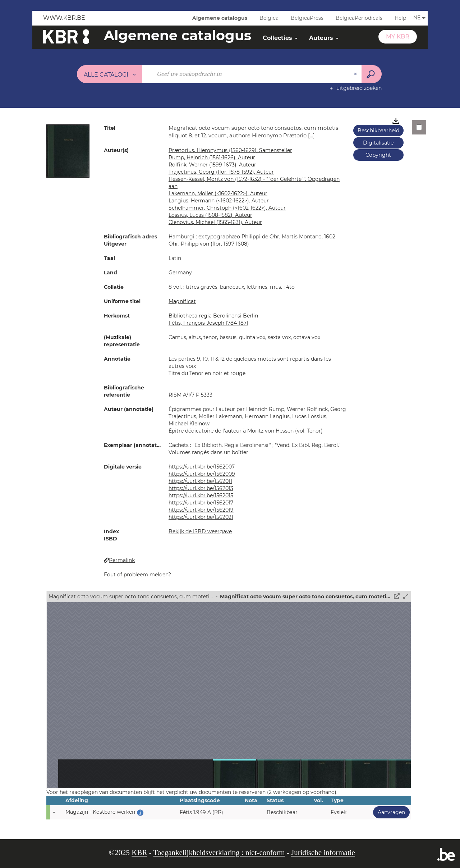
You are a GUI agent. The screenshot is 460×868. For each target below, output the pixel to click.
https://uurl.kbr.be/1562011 (200, 481)
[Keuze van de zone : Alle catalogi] (110, 74)
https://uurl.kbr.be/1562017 (201, 503)
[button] (68, 151)
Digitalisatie (378, 143)
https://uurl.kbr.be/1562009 (202, 474)
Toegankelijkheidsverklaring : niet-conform (219, 853)
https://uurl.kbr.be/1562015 (201, 495)
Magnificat (182, 301)
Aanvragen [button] (389, 812)
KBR (139, 853)
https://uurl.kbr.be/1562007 (202, 467)
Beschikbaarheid (378, 131)
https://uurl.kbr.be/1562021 (201, 517)
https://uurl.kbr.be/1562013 (201, 488)
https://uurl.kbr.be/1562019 (201, 510)
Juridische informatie (323, 853)
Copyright (378, 155)
